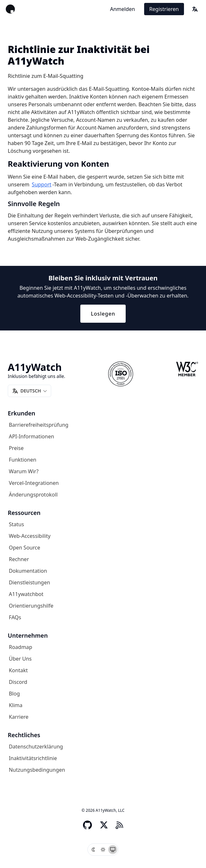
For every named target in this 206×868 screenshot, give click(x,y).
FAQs (15, 617)
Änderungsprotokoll (33, 495)
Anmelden (123, 9)
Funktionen (23, 460)
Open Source (24, 548)
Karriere (19, 717)
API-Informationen (31, 436)
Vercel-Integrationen (34, 483)
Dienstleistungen (29, 582)
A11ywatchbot (26, 594)
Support (41, 184)
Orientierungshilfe (31, 606)
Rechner (19, 559)
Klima (16, 705)
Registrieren (164, 9)
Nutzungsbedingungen (37, 770)
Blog (14, 694)
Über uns (20, 659)
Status (16, 524)
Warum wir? (24, 471)
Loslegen (103, 314)
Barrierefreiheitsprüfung (39, 425)
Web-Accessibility (30, 536)
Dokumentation (28, 571)
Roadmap (20, 647)
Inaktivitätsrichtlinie (33, 758)
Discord (18, 682)
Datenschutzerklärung (36, 747)
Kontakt (18, 670)
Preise (16, 448)
